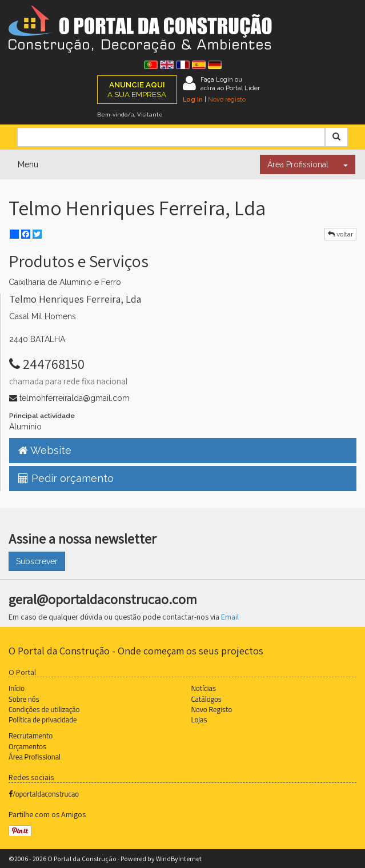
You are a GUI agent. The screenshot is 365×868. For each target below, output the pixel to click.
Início (17, 688)
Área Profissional (298, 164)
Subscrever (37, 561)
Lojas (199, 720)
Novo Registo (212, 709)
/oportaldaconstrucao (44, 794)
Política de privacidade (43, 720)
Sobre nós (24, 699)
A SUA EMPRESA (137, 89)
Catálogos (206, 699)
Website (45, 450)
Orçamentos (27, 746)
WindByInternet (179, 859)
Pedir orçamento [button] (66, 478)
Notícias (204, 688)
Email (230, 617)
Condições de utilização (44, 709)
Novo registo (227, 99)
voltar (340, 234)
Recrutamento (31, 736)
